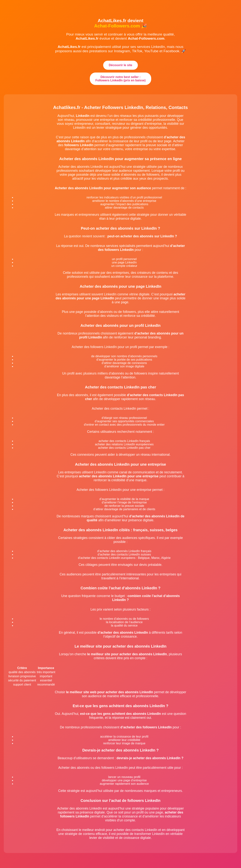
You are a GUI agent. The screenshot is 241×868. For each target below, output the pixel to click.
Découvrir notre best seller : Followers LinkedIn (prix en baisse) (121, 79)
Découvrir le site (121, 65)
